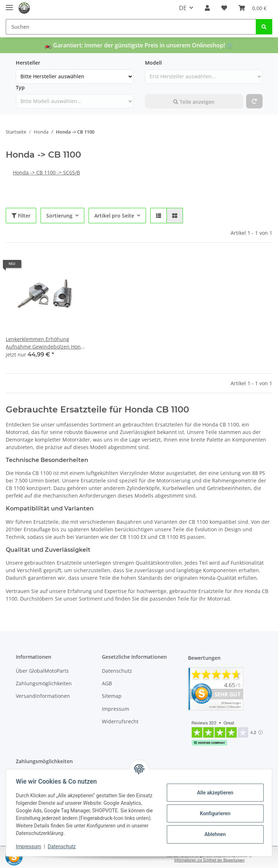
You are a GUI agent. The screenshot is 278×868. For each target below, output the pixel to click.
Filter (21, 216)
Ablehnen (213, 834)
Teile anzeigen (194, 102)
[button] (207, 8)
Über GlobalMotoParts (42, 671)
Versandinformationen (43, 696)
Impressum (116, 709)
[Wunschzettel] (224, 8)
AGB (107, 683)
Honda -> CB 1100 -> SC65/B (46, 172)
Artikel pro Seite (114, 216)
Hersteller (28, 63)
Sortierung (59, 216)
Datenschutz (117, 671)
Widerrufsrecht (120, 721)
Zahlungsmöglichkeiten (44, 683)
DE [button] (183, 8)
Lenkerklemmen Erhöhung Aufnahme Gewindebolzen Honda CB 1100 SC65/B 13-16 (46, 343)
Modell (153, 63)
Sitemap (112, 696)
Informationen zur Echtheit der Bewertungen (209, 860)
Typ (20, 87)
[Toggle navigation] (9, 4)
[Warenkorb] (253, 8)
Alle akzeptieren (213, 793)
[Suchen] (131, 27)
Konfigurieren (213, 813)
